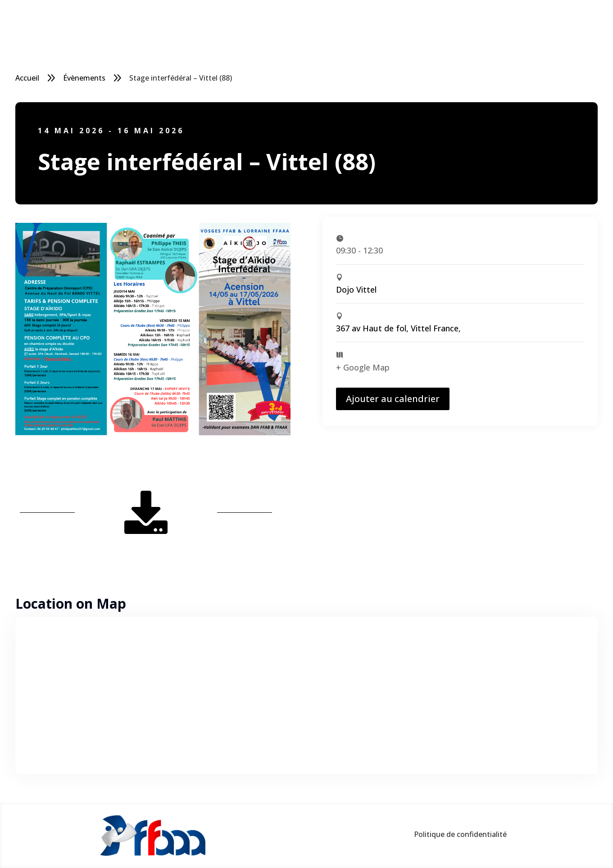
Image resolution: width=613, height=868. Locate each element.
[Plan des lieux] (306, 696)
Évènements (84, 78)
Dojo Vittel (356, 289)
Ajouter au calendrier (393, 399)
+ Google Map (363, 367)
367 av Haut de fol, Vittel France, (398, 328)
